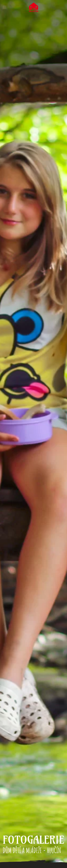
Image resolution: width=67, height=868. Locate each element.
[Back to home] (33, 7)
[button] (4, 7)
